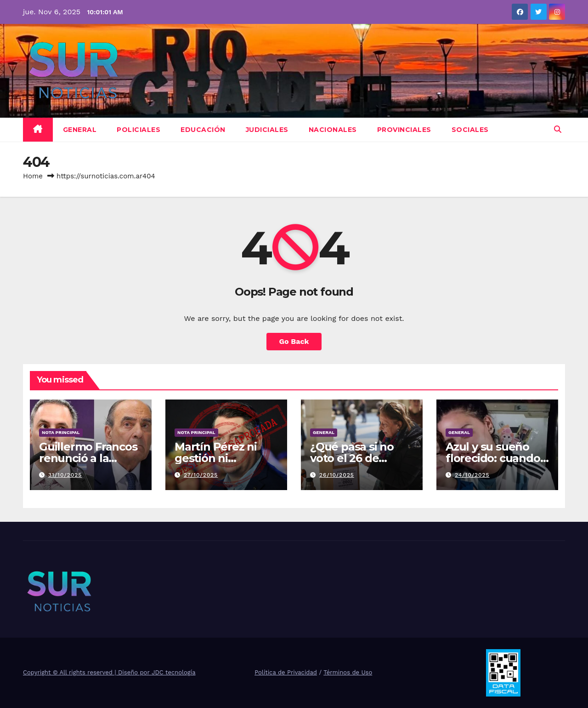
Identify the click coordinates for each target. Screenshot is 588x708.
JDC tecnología (173, 672)
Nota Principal (61, 432)
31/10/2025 (65, 475)
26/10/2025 (337, 475)
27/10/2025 (201, 475)
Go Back (294, 341)
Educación (203, 130)
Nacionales (333, 130)
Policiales (139, 130)
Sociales (470, 130)
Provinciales (404, 130)
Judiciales (267, 130)
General (80, 130)
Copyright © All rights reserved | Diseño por (87, 672)
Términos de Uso (348, 672)
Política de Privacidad (286, 672)
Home (33, 176)
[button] (558, 129)
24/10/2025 (472, 475)
